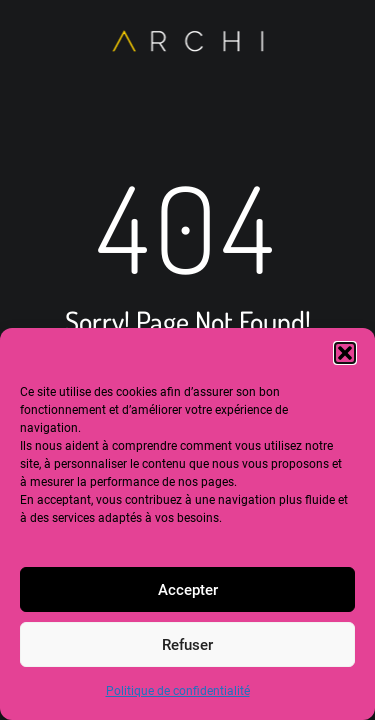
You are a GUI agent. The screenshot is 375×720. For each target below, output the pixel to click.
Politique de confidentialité (178, 691)
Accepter (188, 590)
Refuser (187, 645)
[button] (345, 353)
